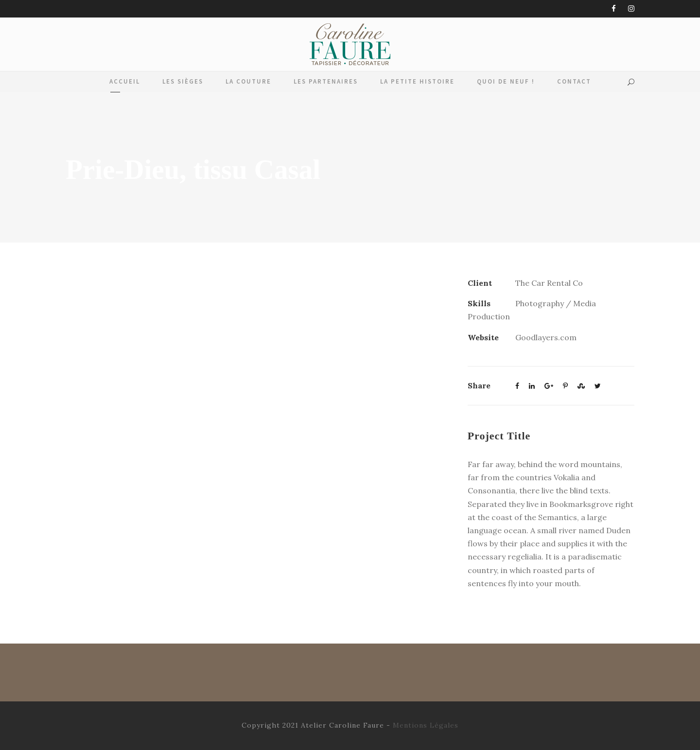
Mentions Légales (426, 725)
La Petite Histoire (417, 81)
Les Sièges (183, 81)
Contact (574, 81)
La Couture (248, 81)
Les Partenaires (326, 81)
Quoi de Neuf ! (506, 81)
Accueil (125, 81)
